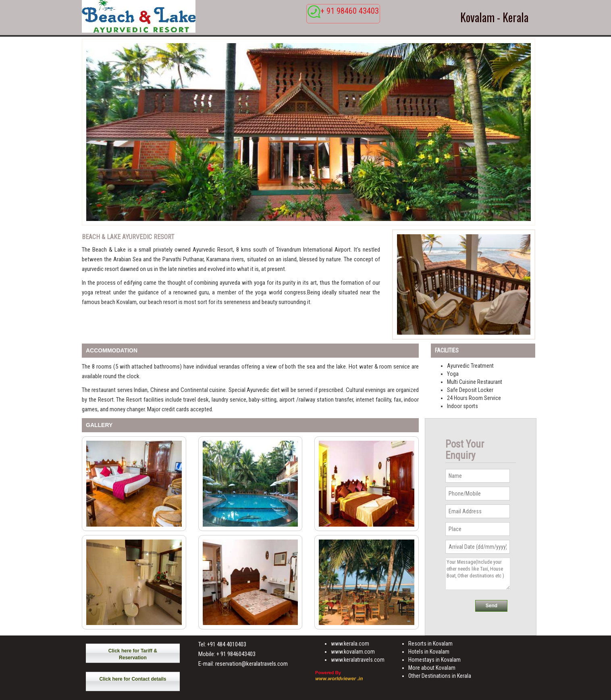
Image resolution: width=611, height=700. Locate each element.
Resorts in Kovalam (430, 644)
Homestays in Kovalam (434, 660)
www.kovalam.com (353, 652)
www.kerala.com (350, 644)
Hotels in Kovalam (429, 652)
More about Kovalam (432, 668)
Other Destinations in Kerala (440, 676)
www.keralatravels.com (358, 660)
